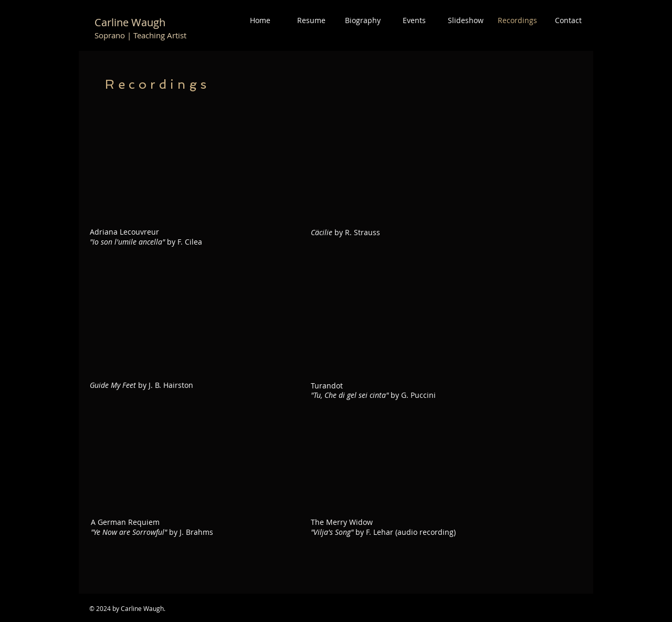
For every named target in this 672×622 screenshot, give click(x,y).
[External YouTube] (192, 458)
